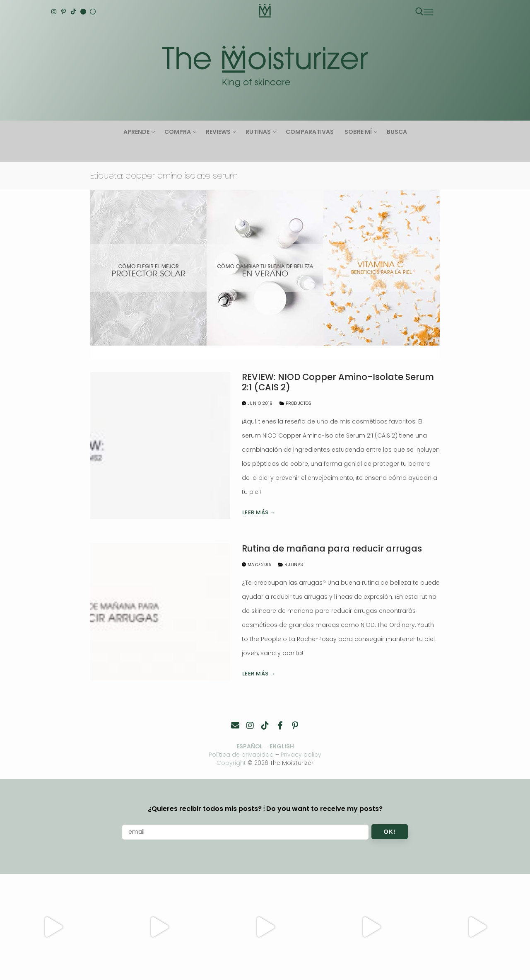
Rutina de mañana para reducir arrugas (332, 549)
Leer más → (259, 512)
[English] (83, 12)
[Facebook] (280, 726)
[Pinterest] (64, 12)
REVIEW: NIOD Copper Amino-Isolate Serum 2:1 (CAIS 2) (338, 382)
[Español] (93, 12)
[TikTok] (73, 12)
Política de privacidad (241, 755)
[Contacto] (235, 726)
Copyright (231, 763)
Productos (295, 403)
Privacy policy (301, 755)
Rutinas (291, 565)
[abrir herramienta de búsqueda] (419, 12)
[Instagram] (54, 12)
